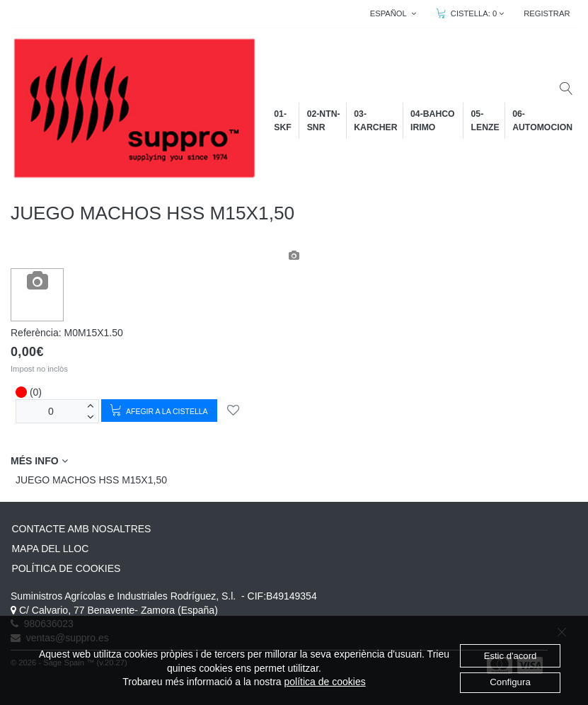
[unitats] (51, 411)
